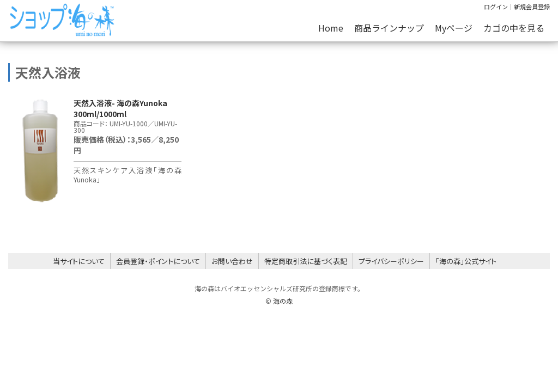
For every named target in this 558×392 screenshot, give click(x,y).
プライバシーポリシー (391, 261)
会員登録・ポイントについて (158, 261)
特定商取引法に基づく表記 (306, 261)
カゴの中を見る (514, 28)
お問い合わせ (232, 261)
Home (331, 28)
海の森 (283, 301)
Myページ (454, 28)
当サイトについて (79, 261)
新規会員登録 (532, 7)
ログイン (496, 7)
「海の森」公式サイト (466, 261)
